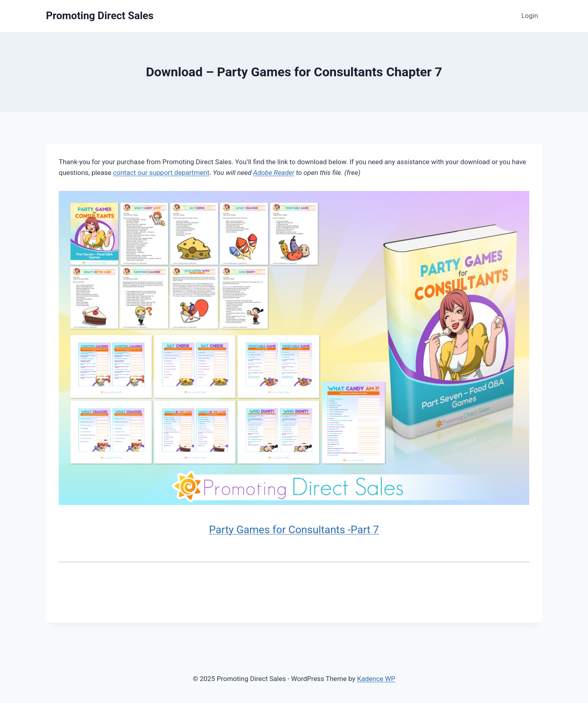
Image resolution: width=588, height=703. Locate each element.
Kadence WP (376, 679)
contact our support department (161, 173)
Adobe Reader (274, 173)
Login (530, 16)
